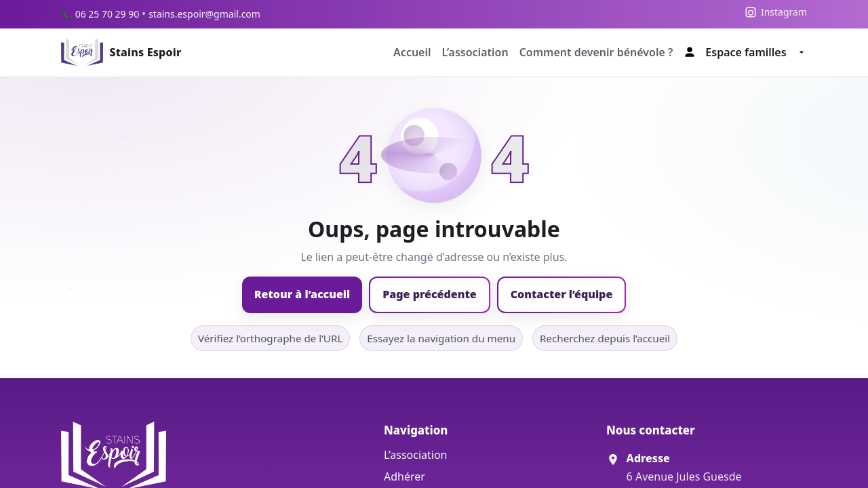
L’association (475, 52)
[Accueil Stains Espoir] (121, 52)
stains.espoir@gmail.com (204, 14)
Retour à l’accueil (302, 294)
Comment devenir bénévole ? (596, 52)
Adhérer (405, 476)
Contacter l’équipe (562, 294)
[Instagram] (776, 12)
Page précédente (429, 294)
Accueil (413, 52)
